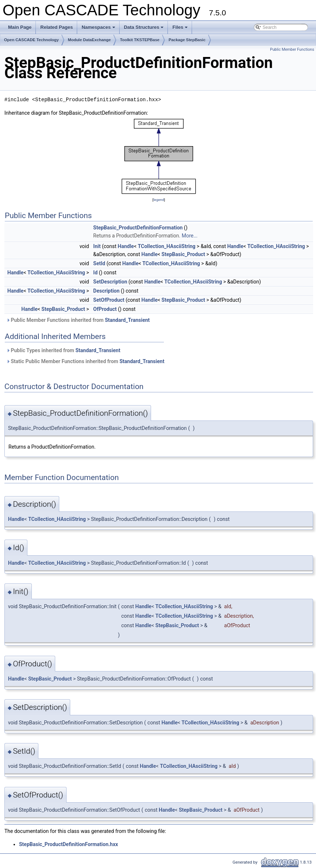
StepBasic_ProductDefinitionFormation (138, 228)
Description (106, 291)
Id (95, 273)
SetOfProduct (109, 300)
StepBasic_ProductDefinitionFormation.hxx (69, 844)
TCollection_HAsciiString (167, 246)
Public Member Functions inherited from (78, 320)
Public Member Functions (292, 50)
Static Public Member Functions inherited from (85, 361)
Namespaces (99, 29)
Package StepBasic (187, 40)
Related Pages (57, 27)
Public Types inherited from (63, 350)
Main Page (20, 27)
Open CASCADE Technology (31, 40)
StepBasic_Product (183, 254)
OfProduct (105, 309)
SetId (99, 263)
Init (97, 246)
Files (180, 29)
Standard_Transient (127, 320)
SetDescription (110, 282)
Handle (126, 246)
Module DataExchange (89, 40)
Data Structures (144, 29)
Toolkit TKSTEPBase (140, 40)
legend (159, 200)
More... (190, 236)
